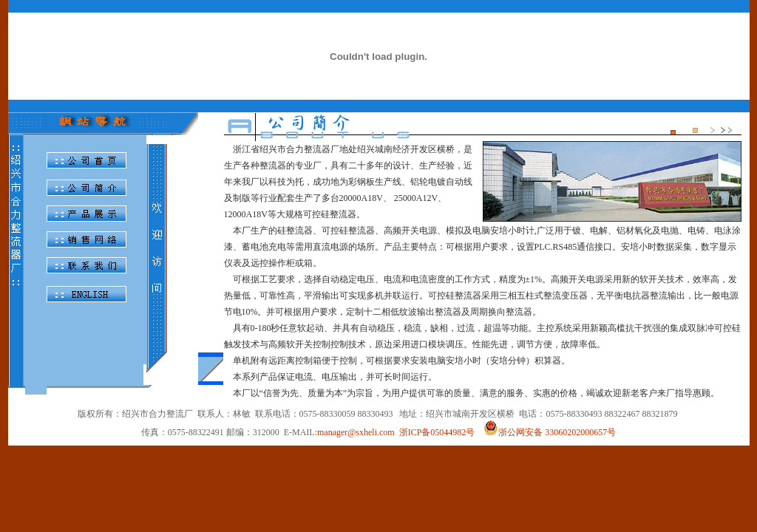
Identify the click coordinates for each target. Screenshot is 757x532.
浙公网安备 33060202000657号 (550, 432)
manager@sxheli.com (356, 432)
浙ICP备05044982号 (437, 432)
